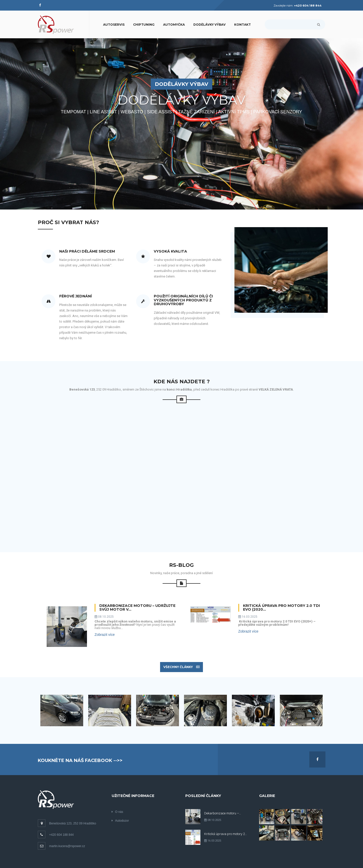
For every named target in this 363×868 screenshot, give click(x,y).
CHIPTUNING (144, 25)
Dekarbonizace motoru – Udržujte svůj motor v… (137, 608)
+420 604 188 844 (56, 835)
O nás (117, 812)
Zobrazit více (105, 635)
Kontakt (243, 25)
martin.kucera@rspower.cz (61, 846)
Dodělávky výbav (209, 25)
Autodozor (120, 821)
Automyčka (174, 25)
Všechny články (181, 667)
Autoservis (114, 25)
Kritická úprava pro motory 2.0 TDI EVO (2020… (281, 608)
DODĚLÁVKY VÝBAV (181, 84)
